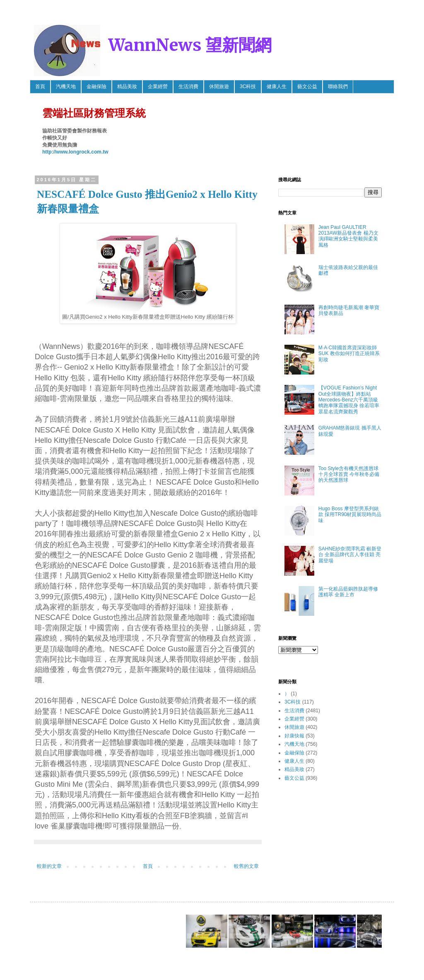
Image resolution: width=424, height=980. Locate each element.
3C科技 (248, 86)
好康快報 (294, 736)
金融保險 (96, 86)
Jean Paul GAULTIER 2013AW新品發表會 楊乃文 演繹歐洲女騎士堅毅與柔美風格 (348, 236)
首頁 (40, 86)
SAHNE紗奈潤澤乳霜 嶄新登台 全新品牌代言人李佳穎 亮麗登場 (350, 555)
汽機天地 (66, 86)
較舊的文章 (246, 866)
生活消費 (188, 86)
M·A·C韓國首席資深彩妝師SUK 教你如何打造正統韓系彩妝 (349, 354)
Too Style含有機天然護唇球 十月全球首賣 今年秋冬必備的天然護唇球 (349, 474)
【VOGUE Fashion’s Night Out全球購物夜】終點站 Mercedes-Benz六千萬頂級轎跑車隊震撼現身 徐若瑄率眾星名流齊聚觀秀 (349, 400)
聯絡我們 (338, 86)
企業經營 (158, 86)
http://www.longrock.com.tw (75, 152)
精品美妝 (127, 86)
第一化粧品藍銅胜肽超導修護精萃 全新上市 (348, 592)
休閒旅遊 (219, 86)
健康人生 (277, 86)
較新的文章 (49, 866)
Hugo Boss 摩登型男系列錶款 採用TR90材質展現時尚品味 (350, 515)
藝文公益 (307, 86)
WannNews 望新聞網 (190, 45)
